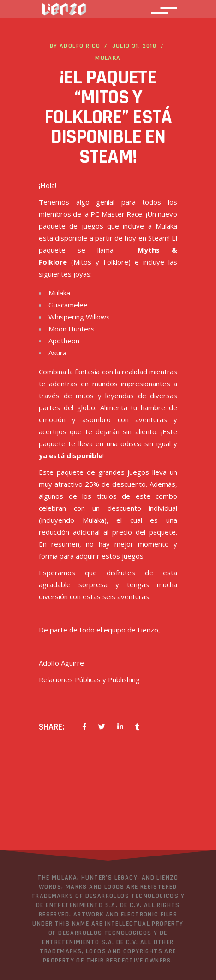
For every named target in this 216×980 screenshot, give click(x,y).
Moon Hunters (72, 329)
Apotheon (64, 341)
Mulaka (108, 58)
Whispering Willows (79, 317)
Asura (57, 353)
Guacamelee (68, 305)
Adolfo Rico (80, 46)
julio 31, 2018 (135, 46)
